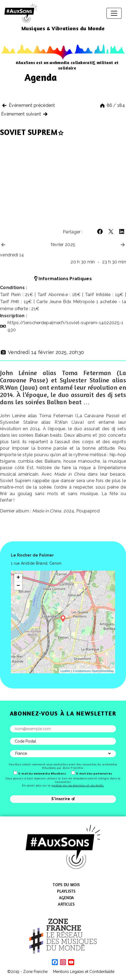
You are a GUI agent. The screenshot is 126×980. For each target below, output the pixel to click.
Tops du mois (66, 885)
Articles (66, 904)
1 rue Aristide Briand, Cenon (36, 563)
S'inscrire (63, 799)
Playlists (66, 891)
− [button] (18, 586)
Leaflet (65, 671)
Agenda (67, 898)
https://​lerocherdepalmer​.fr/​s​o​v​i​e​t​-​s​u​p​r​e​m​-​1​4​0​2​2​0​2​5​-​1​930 (66, 326)
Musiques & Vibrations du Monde (63, 28)
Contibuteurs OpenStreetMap (93, 671)
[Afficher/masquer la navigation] (114, 13)
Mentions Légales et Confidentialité (84, 972)
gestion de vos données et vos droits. (78, 785)
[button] (100, 231)
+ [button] (18, 578)
